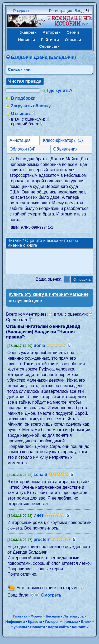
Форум (37, 621)
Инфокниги (15, 626)
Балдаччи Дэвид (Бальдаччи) (43, 57)
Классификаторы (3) (63, 140)
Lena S (40, 479)
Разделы (21, 10)
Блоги (86, 626)
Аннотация (20, 140)
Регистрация (61, 10)
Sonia (39, 350)
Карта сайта (58, 632)
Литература (74, 621)
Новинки (26, 40)
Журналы (19, 632)
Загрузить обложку (31, 106)
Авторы (52, 32)
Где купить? (60, 91)
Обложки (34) (23, 149)
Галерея (52, 626)
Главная (20, 621)
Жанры (28, 32)
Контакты (80, 632)
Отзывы (73, 40)
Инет (39, 520)
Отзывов (20, 114)
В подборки (23, 98)
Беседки (53, 621)
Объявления (66, 149)
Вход (79, 10)
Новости (37, 632)
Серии (73, 32)
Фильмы (70, 626)
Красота (35, 626)
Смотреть (51, 600)
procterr (42, 544)
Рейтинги (50, 40)
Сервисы (50, 46)
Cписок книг (20, 69)
